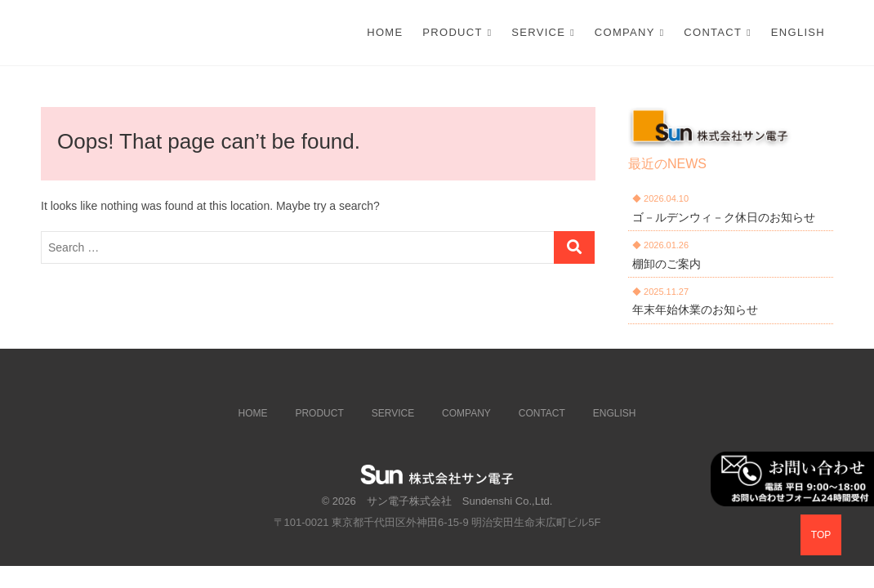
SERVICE (538, 32)
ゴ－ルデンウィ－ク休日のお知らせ (724, 217)
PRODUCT (452, 32)
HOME (253, 413)
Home (385, 32)
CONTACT (713, 32)
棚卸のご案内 (667, 264)
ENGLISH (798, 32)
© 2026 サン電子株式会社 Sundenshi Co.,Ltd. (437, 501)
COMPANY (625, 32)
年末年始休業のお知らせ (695, 310)
